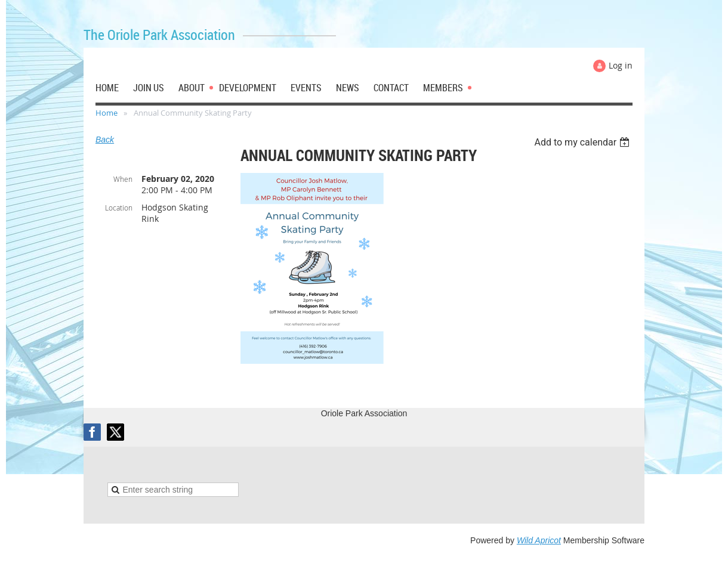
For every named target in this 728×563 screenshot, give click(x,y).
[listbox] (583, 142)
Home (107, 113)
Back (105, 140)
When (123, 179)
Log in (621, 65)
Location (119, 208)
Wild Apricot (539, 540)
